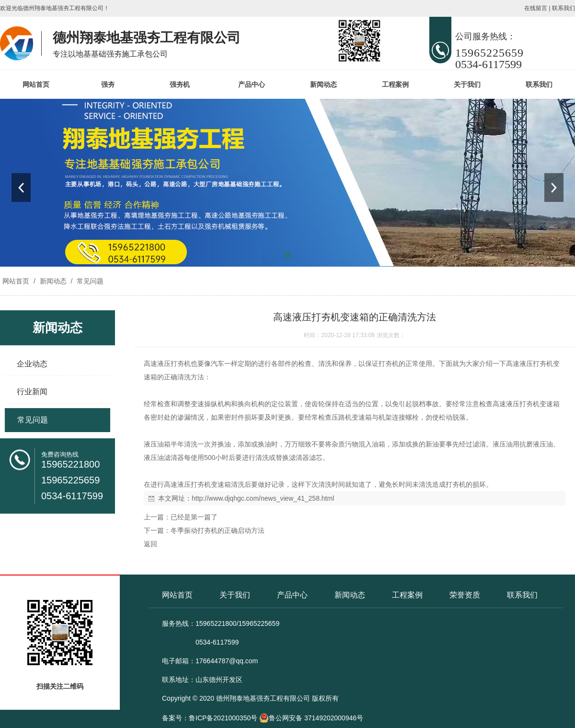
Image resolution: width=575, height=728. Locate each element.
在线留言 (536, 8)
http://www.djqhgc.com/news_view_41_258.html (263, 498)
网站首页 (36, 84)
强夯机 (180, 84)
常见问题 (89, 281)
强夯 (108, 84)
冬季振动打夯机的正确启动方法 (218, 530)
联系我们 (563, 8)
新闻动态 (323, 84)
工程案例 (395, 84)
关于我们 (467, 84)
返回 (150, 544)
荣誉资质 (465, 595)
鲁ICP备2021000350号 (223, 718)
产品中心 (252, 84)
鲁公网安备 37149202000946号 (311, 718)
